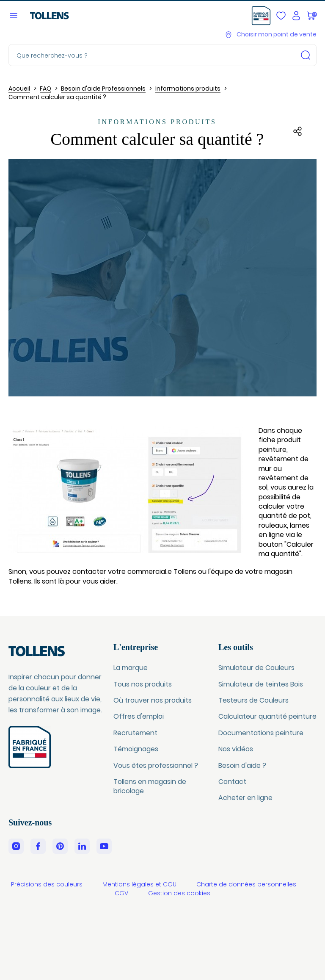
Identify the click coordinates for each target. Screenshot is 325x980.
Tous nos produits (143, 684)
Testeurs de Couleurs (253, 700)
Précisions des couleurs (48, 884)
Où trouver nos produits (153, 700)
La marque (131, 668)
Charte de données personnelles (247, 884)
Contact (232, 782)
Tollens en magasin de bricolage (150, 786)
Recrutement (135, 733)
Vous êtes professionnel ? (156, 765)
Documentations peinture (261, 733)
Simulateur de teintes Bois (261, 684)
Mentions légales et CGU (140, 884)
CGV (122, 893)
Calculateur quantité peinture (267, 716)
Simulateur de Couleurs (256, 668)
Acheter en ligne (245, 798)
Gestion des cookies (179, 893)
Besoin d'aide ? (242, 765)
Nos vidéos (236, 749)
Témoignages (136, 749)
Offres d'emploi (139, 716)
